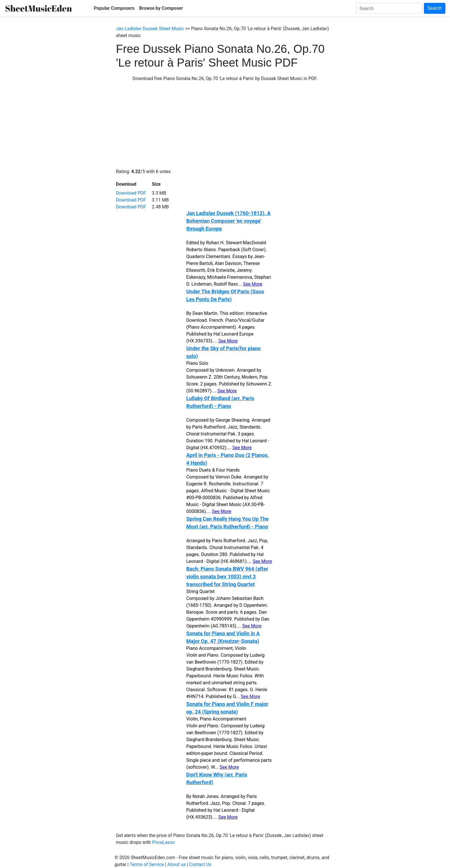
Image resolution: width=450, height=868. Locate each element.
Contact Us (200, 864)
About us (176, 864)
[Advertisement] (225, 125)
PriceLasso (163, 842)
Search (435, 8)
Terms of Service (147, 864)
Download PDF (131, 193)
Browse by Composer (161, 8)
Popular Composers (114, 8)
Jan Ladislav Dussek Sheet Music (150, 29)
